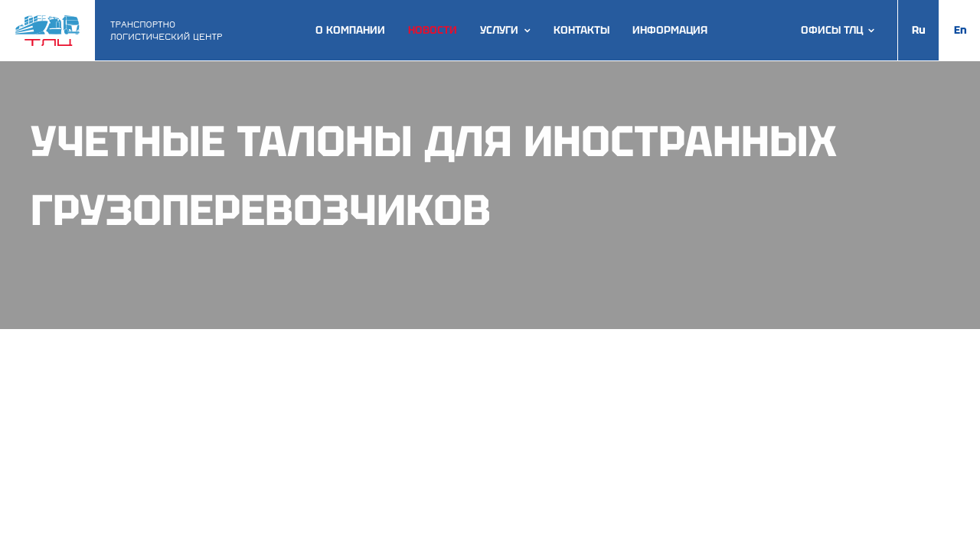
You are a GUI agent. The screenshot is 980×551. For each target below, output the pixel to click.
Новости (433, 30)
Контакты (581, 30)
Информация (670, 30)
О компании (350, 30)
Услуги (499, 30)
